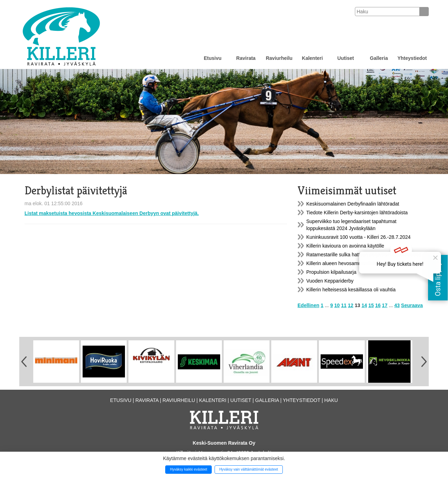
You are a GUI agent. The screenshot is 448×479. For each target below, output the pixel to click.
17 (385, 305)
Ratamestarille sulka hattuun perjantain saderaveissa (364, 255)
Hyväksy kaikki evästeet (189, 469)
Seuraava (412, 305)
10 (337, 305)
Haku (331, 400)
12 (351, 305)
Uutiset (346, 58)
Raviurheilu (279, 58)
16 (378, 305)
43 (397, 305)
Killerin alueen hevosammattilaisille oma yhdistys (359, 263)
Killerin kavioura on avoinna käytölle (345, 246)
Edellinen (308, 305)
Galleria (379, 58)
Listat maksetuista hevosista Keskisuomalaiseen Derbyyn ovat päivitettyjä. (112, 213)
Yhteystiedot (412, 58)
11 (344, 305)
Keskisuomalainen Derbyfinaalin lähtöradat (353, 204)
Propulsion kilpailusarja (331, 272)
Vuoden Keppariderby (330, 281)
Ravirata (246, 58)
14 (364, 305)
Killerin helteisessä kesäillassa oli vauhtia (351, 290)
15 (371, 305)
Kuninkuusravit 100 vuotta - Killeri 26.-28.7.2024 (358, 237)
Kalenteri (313, 58)
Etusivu (213, 58)
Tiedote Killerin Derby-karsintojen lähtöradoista (357, 213)
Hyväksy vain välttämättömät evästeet (248, 469)
